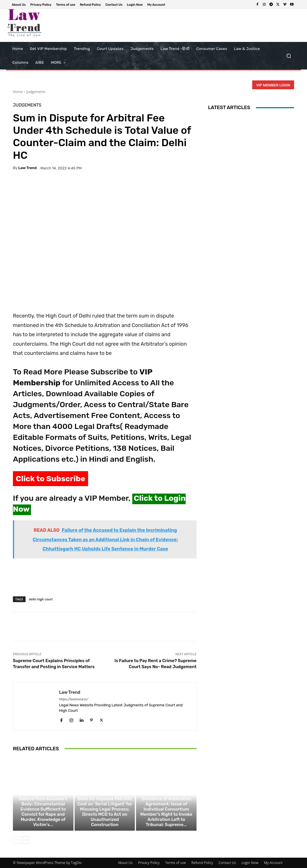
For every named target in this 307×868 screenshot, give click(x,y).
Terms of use (175, 863)
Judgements (36, 92)
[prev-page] (16, 840)
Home (18, 92)
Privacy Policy (149, 863)
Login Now (250, 863)
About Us (125, 863)
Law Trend (28, 168)
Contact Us (227, 863)
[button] (288, 56)
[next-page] (26, 840)
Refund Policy (202, 863)
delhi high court (41, 599)
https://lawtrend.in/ (74, 699)
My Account (273, 863)
